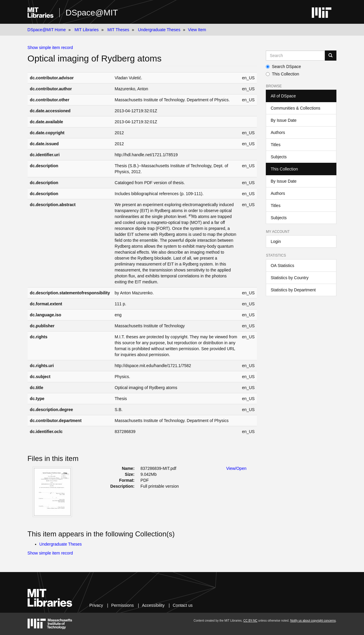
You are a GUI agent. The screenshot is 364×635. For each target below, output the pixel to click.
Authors (278, 132)
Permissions (123, 605)
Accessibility (153, 605)
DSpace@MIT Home (47, 30)
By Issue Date (283, 120)
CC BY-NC (250, 621)
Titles (275, 145)
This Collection (282, 74)
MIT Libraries (86, 30)
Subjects (279, 157)
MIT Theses (118, 30)
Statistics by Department (293, 290)
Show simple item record (50, 48)
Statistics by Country (290, 278)
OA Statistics (282, 266)
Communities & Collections (295, 108)
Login (276, 241)
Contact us (183, 605)
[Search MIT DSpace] (295, 56)
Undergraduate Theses (159, 30)
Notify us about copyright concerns (313, 621)
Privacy (96, 605)
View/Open (236, 468)
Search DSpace (283, 67)
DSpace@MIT (92, 13)
